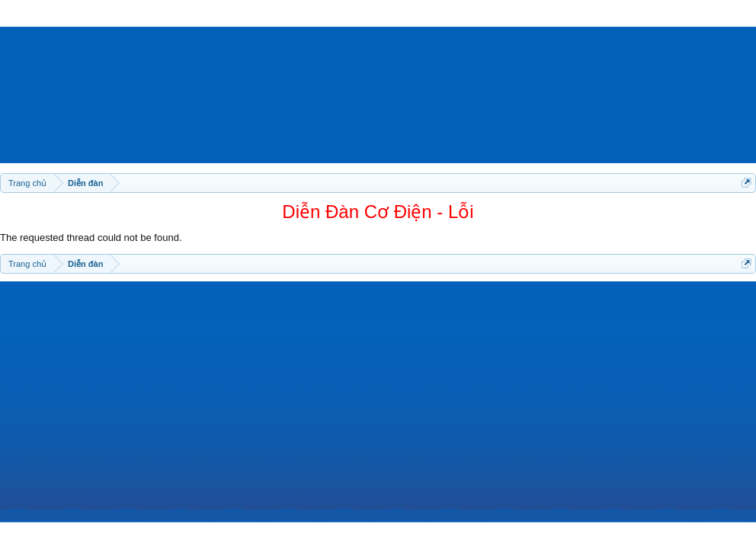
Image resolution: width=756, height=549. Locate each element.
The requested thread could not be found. (91, 238)
